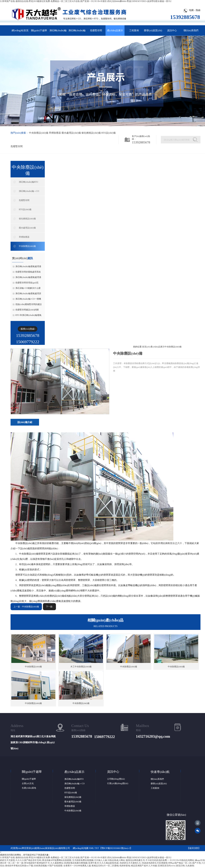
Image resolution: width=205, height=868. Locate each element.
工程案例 (134, 30)
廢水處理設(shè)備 (71, 133)
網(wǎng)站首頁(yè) (20, 32)
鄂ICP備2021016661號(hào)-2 (116, 848)
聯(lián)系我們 (191, 30)
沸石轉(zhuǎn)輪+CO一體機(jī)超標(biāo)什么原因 (28, 300)
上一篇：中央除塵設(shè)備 (26, 607)
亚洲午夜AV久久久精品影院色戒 (104, 863)
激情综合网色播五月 (135, 860)
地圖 (191, 10)
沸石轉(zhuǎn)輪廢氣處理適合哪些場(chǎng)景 (28, 267)
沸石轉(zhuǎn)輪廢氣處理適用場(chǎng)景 (28, 278)
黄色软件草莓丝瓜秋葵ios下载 (19, 866)
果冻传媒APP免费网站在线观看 (57, 860)
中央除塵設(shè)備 (39, 133)
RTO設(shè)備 (108, 133)
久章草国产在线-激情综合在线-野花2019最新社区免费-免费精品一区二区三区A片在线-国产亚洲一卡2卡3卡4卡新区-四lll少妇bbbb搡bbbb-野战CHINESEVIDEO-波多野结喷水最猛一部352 (86, 1)
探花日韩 (180, 866)
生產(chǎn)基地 (29, 788)
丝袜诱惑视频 (40, 866)
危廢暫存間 (96, 30)
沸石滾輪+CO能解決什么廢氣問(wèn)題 (28, 289)
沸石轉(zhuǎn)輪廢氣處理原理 (28, 294)
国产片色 (197, 863)
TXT (97, 848)
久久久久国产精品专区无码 (28, 860)
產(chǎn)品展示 (115, 30)
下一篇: (49, 607)
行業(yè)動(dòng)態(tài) (118, 783)
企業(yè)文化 (28, 783)
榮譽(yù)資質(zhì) (153, 30)
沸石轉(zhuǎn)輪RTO (58, 32)
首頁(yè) (146, 347)
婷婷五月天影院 (7, 860)
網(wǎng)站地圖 (81, 848)
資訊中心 (172, 30)
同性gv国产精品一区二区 (180, 863)
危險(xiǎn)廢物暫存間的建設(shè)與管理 (29, 305)
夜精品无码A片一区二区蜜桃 (105, 866)
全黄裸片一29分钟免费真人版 (77, 866)
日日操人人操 (101, 860)
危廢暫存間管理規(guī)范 (27, 283)
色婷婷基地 (125, 866)
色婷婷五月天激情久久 (130, 863)
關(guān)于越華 (39, 30)
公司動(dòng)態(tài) (116, 779)
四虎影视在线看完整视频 (76, 863)
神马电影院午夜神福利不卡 (37, 863)
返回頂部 (194, 848)
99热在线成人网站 (116, 860)
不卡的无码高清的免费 (156, 860)
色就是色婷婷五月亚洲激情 (155, 863)
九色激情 (190, 866)
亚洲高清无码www (166, 866)
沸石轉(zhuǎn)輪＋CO (77, 32)
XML (91, 848)
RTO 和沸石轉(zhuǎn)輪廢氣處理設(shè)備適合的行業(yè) (29, 316)
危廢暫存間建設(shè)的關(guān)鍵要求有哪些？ (27, 311)
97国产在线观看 (55, 866)
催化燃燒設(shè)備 (91, 133)
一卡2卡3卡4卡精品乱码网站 (181, 860)
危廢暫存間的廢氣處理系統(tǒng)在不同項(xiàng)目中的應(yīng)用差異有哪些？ (28, 273)
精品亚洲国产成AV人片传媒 (144, 866)
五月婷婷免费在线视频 (83, 860)
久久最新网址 (57, 863)
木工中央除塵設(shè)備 (81, 667)
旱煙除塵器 (55, 133)
